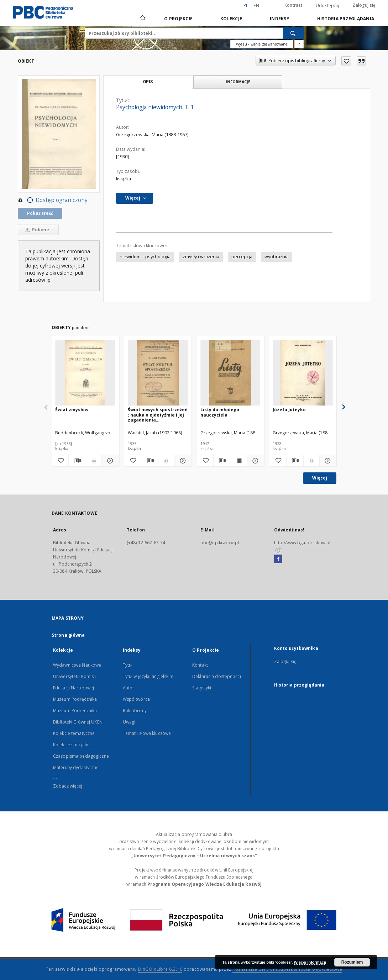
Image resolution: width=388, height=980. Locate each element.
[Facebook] (278, 559)
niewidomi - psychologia (145, 257)
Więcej (320, 478)
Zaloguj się (364, 5)
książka (124, 179)
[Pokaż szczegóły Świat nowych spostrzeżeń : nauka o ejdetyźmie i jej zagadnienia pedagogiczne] (182, 461)
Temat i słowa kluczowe (147, 733)
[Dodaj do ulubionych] (346, 61)
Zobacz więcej (68, 786)
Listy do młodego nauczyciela (220, 412)
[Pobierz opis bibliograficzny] (77, 461)
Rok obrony (135, 711)
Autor (129, 688)
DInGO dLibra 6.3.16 (160, 969)
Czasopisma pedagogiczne (81, 756)
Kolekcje (231, 19)
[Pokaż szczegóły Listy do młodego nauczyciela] (255, 461)
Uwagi (129, 722)
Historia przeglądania (346, 19)
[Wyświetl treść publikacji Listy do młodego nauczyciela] (238, 461)
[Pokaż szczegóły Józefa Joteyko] (327, 461)
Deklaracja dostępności (217, 676)
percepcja (242, 257)
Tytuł (128, 665)
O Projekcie (178, 19)
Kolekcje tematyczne (74, 733)
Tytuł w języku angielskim (148, 676)
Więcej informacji (310, 962)
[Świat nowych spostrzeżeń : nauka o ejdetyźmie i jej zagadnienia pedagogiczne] (158, 373)
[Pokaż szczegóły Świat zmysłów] (109, 461)
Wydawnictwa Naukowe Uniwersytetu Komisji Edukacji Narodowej (77, 676)
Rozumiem (352, 962)
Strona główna (68, 635)
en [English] (256, 6)
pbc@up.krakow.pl (220, 543)
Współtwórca (136, 699)
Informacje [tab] (238, 82)
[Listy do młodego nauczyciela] (230, 373)
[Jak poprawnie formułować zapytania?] (299, 44)
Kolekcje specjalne (72, 745)
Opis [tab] (148, 82)
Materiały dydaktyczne (76, 767)
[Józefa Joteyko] (303, 373)
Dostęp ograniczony (53, 200)
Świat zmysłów (72, 410)
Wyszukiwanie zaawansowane (262, 44)
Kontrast (293, 5)
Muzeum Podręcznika (75, 699)
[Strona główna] (142, 18)
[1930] (122, 157)
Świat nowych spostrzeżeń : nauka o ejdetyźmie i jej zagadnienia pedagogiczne (158, 415)
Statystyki (202, 688)
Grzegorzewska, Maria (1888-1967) (152, 135)
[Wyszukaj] (293, 33)
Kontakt (200, 665)
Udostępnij (327, 6)
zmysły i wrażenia (201, 257)
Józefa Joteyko (289, 410)
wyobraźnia (277, 257)
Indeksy (280, 19)
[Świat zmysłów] (85, 373)
